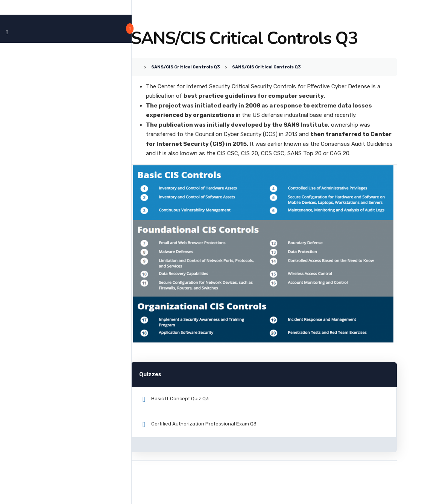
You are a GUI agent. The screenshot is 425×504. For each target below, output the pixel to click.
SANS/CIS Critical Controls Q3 (215, 67)
